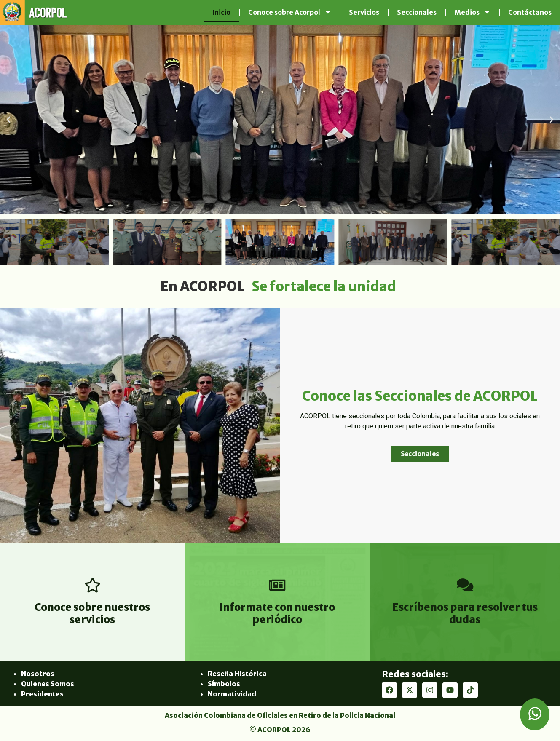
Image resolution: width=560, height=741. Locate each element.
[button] (8, 120)
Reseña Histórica (237, 674)
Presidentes (42, 694)
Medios (472, 12)
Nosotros (38, 674)
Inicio (221, 12)
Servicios (364, 12)
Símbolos (224, 684)
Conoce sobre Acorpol (290, 12)
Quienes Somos (48, 684)
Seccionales (417, 12)
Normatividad (232, 694)
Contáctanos (530, 12)
